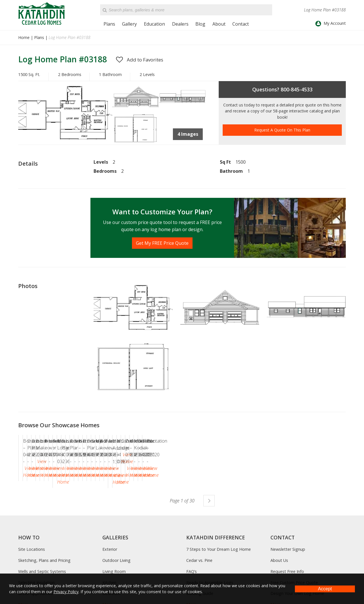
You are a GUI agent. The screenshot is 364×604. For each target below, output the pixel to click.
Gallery (129, 24)
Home (24, 37)
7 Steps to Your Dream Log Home (219, 565)
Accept (325, 589)
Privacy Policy (66, 592)
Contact (241, 24)
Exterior (110, 565)
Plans (109, 24)
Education (154, 24)
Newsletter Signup (288, 565)
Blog (200, 24)
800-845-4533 (297, 89)
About (219, 24)
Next (209, 516)
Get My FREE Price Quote (162, 243)
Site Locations (32, 565)
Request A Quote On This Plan (282, 130)
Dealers (180, 24)
